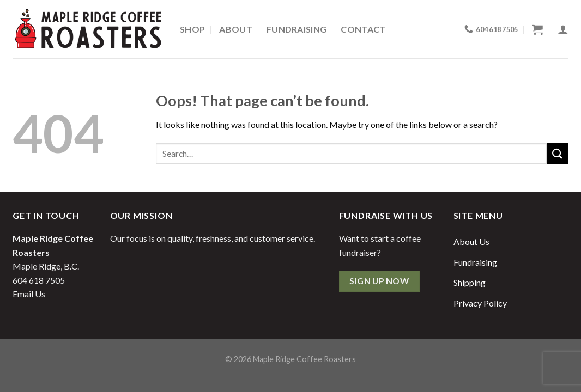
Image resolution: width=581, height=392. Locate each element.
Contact (363, 29)
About (236, 29)
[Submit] (558, 153)
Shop (192, 29)
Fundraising (297, 29)
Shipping (470, 282)
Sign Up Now (379, 281)
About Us (471, 241)
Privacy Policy (480, 303)
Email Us (29, 294)
